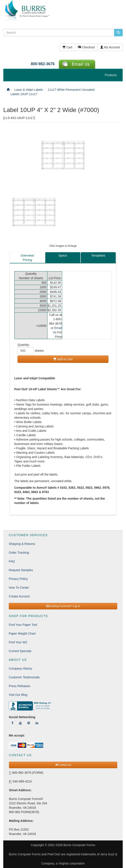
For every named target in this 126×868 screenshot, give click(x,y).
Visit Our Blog (18, 695)
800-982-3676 (43, 64)
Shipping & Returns (22, 544)
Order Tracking (19, 553)
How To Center (19, 588)
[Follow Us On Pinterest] (29, 723)
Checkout (86, 47)
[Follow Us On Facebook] (12, 723)
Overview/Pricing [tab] (27, 258)
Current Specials (20, 651)
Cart (67, 47)
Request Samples (21, 570)
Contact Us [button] (63, 765)
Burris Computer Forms (79, 845)
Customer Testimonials (24, 677)
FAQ (12, 561)
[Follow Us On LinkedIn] (37, 723)
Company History (20, 668)
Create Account (19, 596)
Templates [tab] (98, 255)
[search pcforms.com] (118, 33)
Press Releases (19, 686)
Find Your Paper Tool (23, 625)
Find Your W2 (18, 642)
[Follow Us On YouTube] (20, 723)
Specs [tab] (63, 255)
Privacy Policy (18, 579)
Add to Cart (63, 359)
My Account (110, 47)
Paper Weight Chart (22, 633)
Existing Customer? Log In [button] (63, 606)
